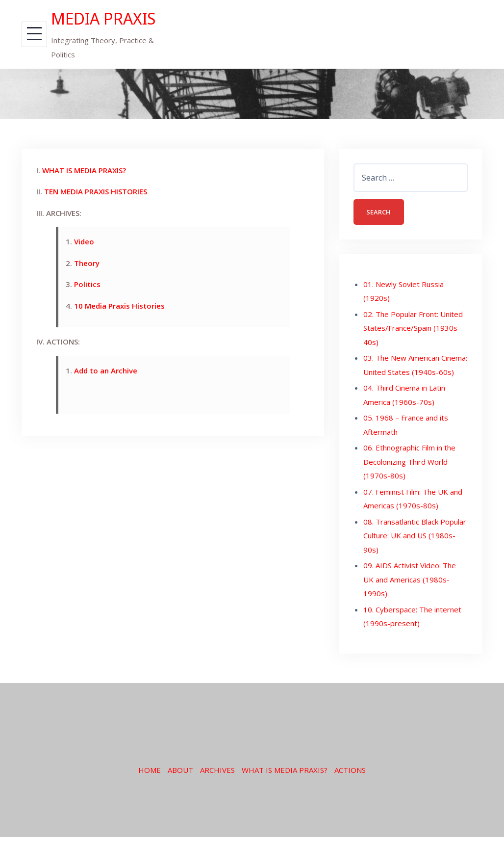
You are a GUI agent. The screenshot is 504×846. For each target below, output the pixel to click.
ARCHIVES (217, 793)
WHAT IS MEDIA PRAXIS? (84, 191)
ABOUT (180, 793)
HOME (150, 793)
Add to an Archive (106, 392)
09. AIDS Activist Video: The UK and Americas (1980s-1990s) (410, 602)
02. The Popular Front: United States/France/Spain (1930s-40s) (413, 351)
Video (84, 263)
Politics (87, 306)
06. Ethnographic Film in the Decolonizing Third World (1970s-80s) (409, 485)
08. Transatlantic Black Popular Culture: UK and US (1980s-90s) (415, 558)
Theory (87, 284)
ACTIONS (350, 793)
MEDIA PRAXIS (80, 28)
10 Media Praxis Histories (119, 327)
